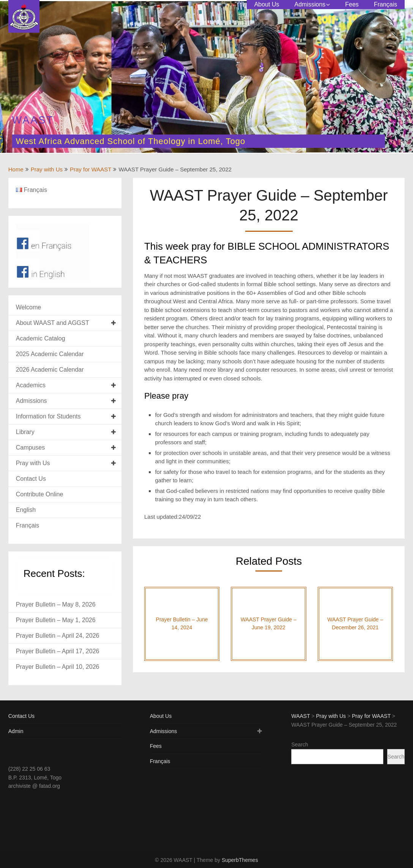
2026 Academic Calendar (50, 370)
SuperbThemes (240, 860)
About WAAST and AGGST (53, 323)
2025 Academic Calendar (50, 354)
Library (25, 432)
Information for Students (48, 416)
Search (300, 744)
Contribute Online (40, 494)
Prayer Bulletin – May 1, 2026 (56, 620)
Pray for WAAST (91, 169)
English (26, 510)
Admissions (310, 4)
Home (16, 169)
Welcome (28, 307)
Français (385, 4)
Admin (16, 731)
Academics (31, 385)
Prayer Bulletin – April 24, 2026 (58, 636)
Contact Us (31, 479)
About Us (267, 4)
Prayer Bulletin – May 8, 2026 (56, 604)
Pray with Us (47, 169)
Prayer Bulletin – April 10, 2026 (58, 667)
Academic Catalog (41, 338)
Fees (352, 4)
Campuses (30, 447)
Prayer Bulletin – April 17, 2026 (58, 651)
